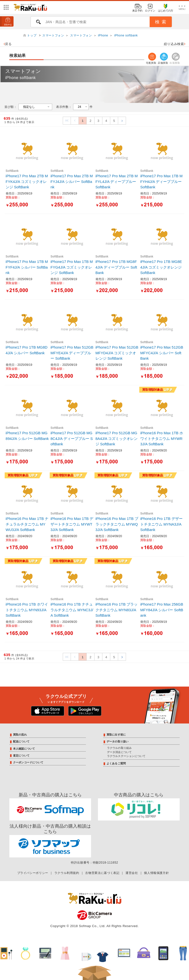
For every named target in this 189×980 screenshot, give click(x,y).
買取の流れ (20, 735)
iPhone (103, 35)
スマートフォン (53, 35)
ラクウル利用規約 (67, 873)
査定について (21, 755)
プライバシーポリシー (33, 873)
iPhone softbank (126, 35)
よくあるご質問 (116, 763)
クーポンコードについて (28, 762)
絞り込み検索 (175, 44)
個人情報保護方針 (156, 873)
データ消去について (119, 752)
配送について (21, 741)
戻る (8, 44)
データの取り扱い (118, 741)
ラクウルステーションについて (126, 756)
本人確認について (24, 749)
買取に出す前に (116, 735)
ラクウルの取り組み (119, 748)
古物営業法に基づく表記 (102, 873)
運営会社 (132, 873)
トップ (32, 35)
